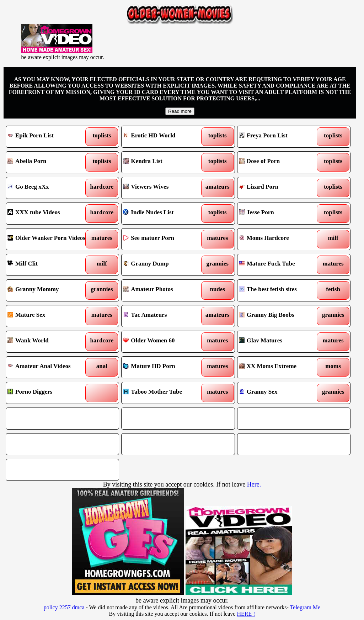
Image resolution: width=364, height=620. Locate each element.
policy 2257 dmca (64, 607)
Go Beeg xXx (48, 188)
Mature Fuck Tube (279, 265)
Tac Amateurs (164, 316)
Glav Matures (279, 342)
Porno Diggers (48, 393)
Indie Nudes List (164, 214)
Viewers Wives (164, 188)
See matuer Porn (164, 239)
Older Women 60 (164, 342)
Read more (180, 111)
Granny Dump (164, 265)
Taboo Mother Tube (164, 393)
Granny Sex (279, 393)
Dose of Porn (279, 162)
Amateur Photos (164, 290)
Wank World (48, 342)
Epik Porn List (48, 137)
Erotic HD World (164, 137)
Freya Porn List (279, 137)
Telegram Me (305, 607)
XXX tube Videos (48, 214)
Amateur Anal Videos (48, 367)
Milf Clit (48, 265)
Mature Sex (48, 316)
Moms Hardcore (279, 239)
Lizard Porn (279, 188)
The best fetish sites (279, 290)
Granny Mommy (48, 290)
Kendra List (164, 162)
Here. (254, 484)
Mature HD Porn (164, 367)
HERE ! (246, 614)
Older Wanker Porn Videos (48, 239)
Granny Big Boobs (279, 316)
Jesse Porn (279, 214)
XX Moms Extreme (279, 367)
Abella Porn (48, 162)
